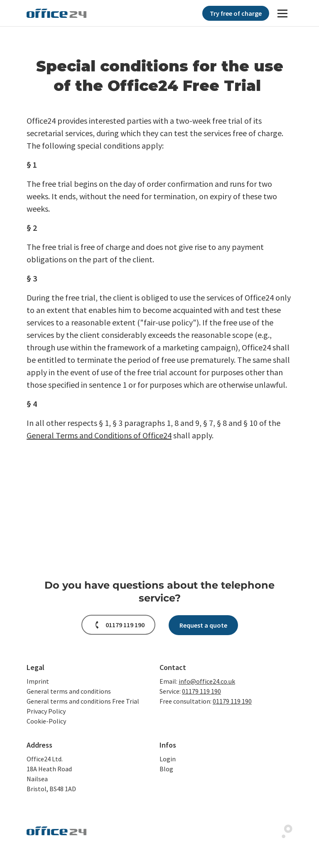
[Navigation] (282, 13)
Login (168, 759)
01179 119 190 (201, 691)
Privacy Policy (46, 711)
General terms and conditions (69, 691)
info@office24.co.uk (207, 681)
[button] (118, 625)
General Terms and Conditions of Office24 (99, 435)
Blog (166, 769)
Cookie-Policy (46, 721)
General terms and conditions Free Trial (83, 701)
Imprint (38, 681)
